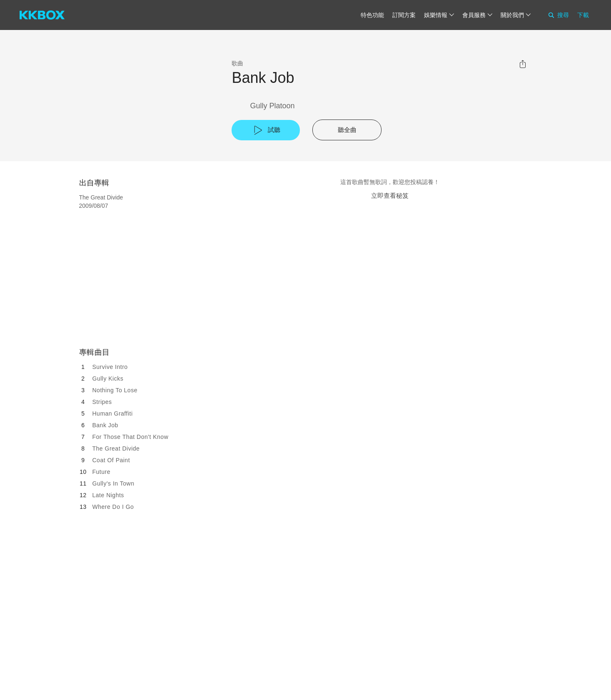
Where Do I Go (113, 507)
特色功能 (372, 15)
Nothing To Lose (115, 390)
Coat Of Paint (111, 460)
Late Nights (108, 495)
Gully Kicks (108, 379)
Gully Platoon (272, 106)
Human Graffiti (113, 414)
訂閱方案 (404, 15)
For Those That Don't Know (131, 437)
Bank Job (105, 425)
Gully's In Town (113, 483)
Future (101, 472)
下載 (583, 15)
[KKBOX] (42, 15)
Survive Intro (110, 367)
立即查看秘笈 (390, 196)
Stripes (102, 402)
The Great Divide (116, 448)
